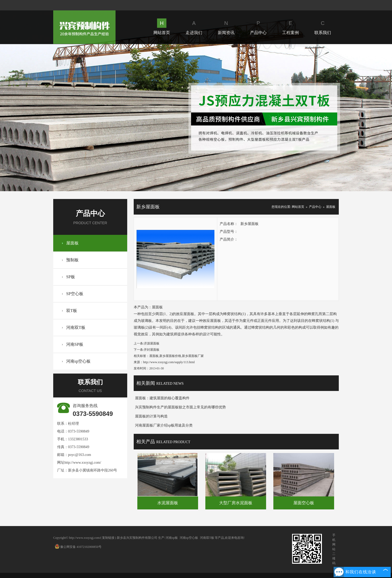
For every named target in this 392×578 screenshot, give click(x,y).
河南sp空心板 (78, 361)
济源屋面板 (152, 343)
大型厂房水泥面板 (236, 503)
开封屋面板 (152, 350)
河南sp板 (172, 538)
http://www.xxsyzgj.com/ (83, 463)
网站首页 (162, 27)
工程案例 (290, 27)
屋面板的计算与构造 (151, 416)
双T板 (72, 311)
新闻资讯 (226, 27)
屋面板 (72, 243)
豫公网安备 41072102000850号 (78, 547)
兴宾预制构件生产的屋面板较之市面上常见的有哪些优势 (180, 407)
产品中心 (258, 27)
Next (270, 118)
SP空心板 (75, 294)
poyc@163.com (80, 455)
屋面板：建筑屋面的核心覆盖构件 (162, 398)
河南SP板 (75, 344)
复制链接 (108, 538)
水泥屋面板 (168, 503)
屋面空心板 (304, 503)
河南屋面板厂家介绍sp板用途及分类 (164, 425)
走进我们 (194, 27)
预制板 (72, 260)
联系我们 (323, 27)
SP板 (71, 277)
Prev (122, 118)
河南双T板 (76, 327)
